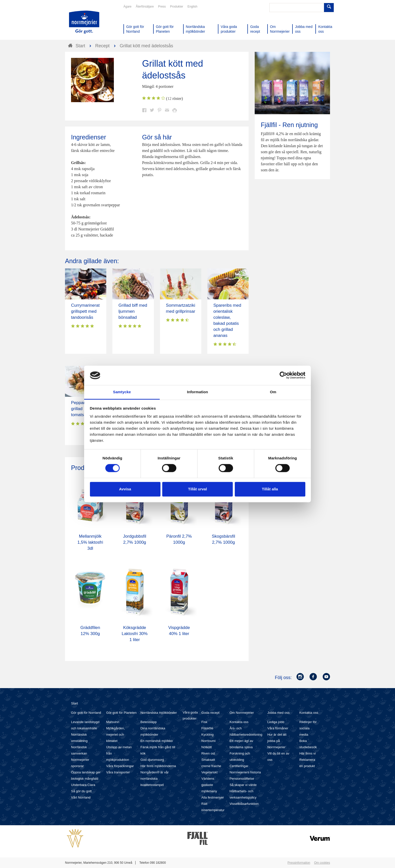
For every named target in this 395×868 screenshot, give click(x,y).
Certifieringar (239, 766)
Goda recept (210, 713)
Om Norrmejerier (242, 713)
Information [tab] (197, 392)
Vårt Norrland (81, 797)
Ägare (127, 7)
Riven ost (208, 753)
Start (74, 703)
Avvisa (125, 489)
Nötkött (206, 747)
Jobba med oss (278, 713)
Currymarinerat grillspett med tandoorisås (85, 311)
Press (162, 7)
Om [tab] (273, 392)
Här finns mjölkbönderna (158, 766)
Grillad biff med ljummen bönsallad (133, 311)
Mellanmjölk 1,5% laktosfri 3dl (90, 542)
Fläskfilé (207, 728)
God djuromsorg (152, 760)
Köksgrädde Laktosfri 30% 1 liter (135, 634)
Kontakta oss (239, 722)
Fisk (204, 722)
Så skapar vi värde (243, 785)
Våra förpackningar (120, 766)
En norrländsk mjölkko (156, 741)
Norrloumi (208, 741)
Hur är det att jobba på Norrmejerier (277, 741)
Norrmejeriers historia (245, 772)
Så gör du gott (81, 791)
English (192, 7)
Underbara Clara (83, 785)
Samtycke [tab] (122, 392)
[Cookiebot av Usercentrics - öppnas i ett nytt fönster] (283, 375)
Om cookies (322, 863)
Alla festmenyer (213, 797)
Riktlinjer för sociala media (308, 728)
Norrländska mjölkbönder (159, 713)
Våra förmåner (278, 728)
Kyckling (207, 735)
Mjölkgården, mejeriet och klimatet (116, 735)
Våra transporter (118, 772)
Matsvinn (113, 722)
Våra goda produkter (190, 715)
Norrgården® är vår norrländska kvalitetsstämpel (154, 779)
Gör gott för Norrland (86, 713)
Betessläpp (148, 722)
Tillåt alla (270, 489)
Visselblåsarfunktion (244, 804)
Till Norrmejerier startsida (84, 22)
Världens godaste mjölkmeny (209, 785)
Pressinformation (299, 863)
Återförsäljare (145, 7)
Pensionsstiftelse (242, 779)
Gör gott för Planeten (122, 713)
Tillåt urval (198, 489)
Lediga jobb (276, 722)
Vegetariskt (209, 772)
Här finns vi (307, 753)
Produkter (177, 7)
